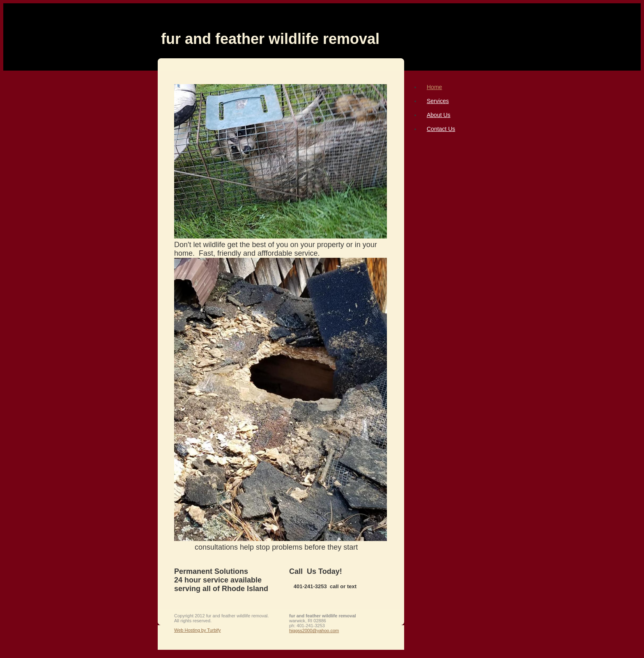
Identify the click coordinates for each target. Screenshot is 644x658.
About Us (439, 115)
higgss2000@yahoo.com (314, 630)
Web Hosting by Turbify (198, 630)
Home (434, 87)
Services (438, 101)
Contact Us (441, 129)
